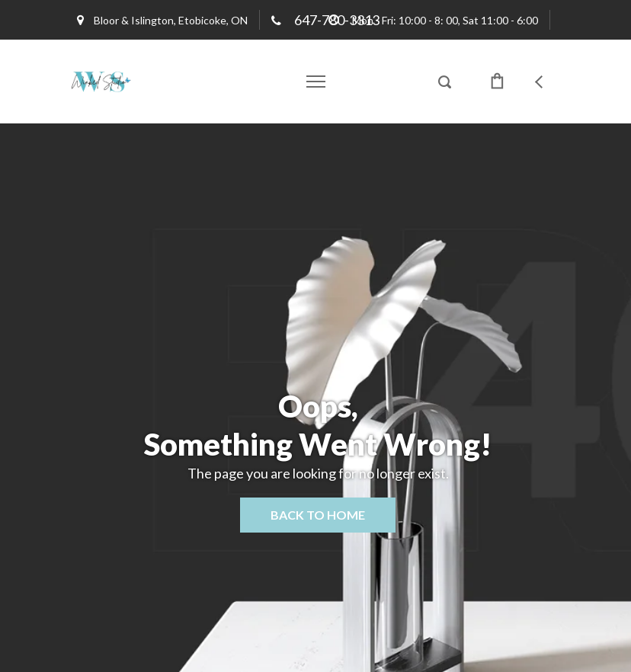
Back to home (318, 515)
